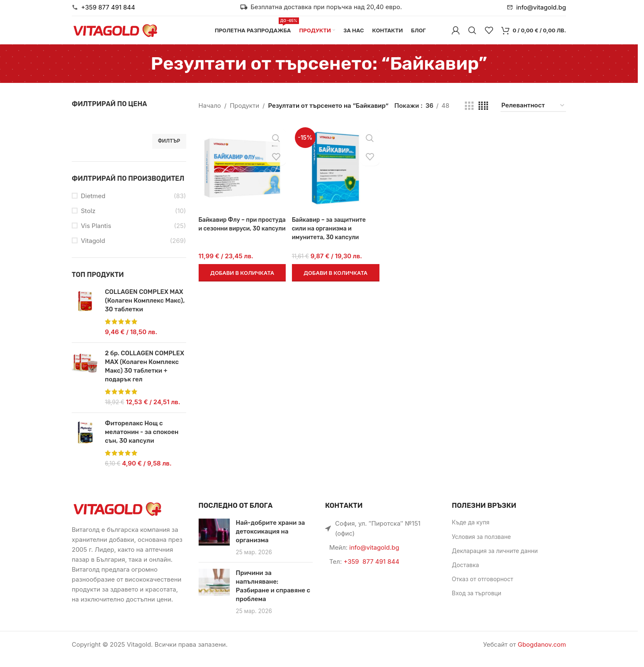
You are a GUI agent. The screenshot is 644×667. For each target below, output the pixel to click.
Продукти (244, 115)
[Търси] (472, 35)
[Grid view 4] (483, 115)
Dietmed (93, 205)
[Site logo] (115, 35)
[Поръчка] (533, 115)
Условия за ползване (482, 546)
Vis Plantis (96, 235)
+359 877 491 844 (371, 571)
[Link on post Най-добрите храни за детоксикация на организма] (214, 542)
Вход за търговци (477, 603)
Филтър (169, 150)
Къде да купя (471, 532)
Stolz (88, 220)
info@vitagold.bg (374, 557)
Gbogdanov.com (542, 654)
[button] (242, 280)
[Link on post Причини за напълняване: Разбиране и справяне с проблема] (214, 591)
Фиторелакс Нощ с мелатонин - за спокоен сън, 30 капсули (142, 441)
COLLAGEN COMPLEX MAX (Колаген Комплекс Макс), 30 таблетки (145, 310)
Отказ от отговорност (483, 588)
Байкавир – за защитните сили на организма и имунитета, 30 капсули (332, 236)
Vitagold (93, 250)
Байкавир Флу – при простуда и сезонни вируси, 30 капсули (230, 236)
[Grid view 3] (469, 115)
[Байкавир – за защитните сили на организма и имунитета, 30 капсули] (335, 177)
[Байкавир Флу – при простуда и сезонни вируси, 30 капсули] (242, 177)
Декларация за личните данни (495, 560)
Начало (210, 115)
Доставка (466, 574)
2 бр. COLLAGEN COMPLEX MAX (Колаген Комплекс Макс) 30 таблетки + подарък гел (145, 376)
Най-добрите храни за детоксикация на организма (271, 541)
